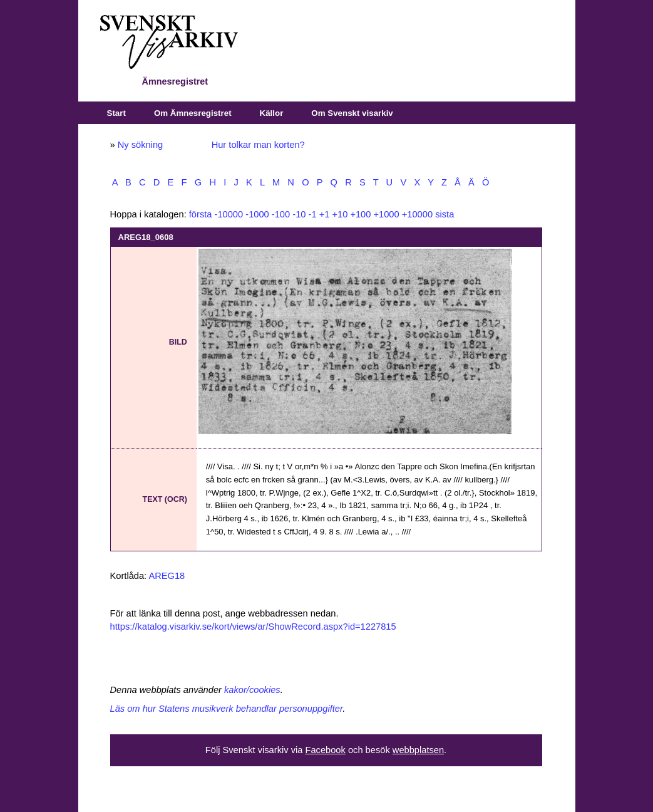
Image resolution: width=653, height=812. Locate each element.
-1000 (257, 214)
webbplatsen (418, 750)
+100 (360, 214)
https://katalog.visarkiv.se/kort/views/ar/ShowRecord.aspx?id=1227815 (253, 627)
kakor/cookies (252, 690)
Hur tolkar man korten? (258, 145)
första (201, 214)
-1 (313, 214)
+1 (325, 214)
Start (116, 113)
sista (445, 214)
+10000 (417, 214)
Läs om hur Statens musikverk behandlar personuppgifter (227, 709)
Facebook (325, 750)
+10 (340, 214)
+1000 (386, 214)
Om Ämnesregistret (193, 113)
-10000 (229, 214)
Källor (272, 113)
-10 (299, 214)
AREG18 (167, 576)
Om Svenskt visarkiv (352, 113)
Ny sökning (141, 145)
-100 (281, 214)
